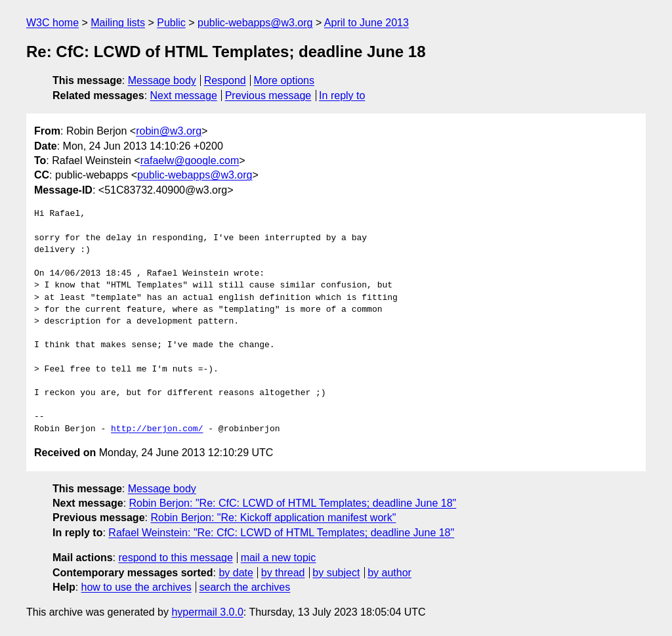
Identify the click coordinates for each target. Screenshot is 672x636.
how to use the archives (136, 587)
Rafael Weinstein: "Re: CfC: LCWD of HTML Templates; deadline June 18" (281, 533)
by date (236, 573)
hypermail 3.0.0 (207, 612)
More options (284, 80)
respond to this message (175, 558)
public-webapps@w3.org (255, 23)
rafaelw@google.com (190, 160)
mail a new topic (279, 558)
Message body (162, 80)
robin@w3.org (169, 131)
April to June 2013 (367, 23)
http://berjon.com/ (157, 429)
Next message (184, 95)
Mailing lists (118, 23)
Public (171, 23)
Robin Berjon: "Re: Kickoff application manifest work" (273, 518)
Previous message (268, 95)
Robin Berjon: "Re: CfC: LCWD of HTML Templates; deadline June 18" (293, 503)
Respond (225, 80)
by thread (283, 573)
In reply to (342, 95)
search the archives (245, 587)
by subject (336, 573)
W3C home (52, 23)
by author (389, 573)
